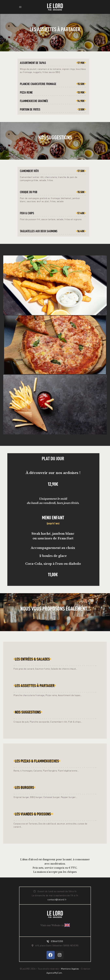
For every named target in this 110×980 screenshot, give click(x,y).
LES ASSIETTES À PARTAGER (35, 686)
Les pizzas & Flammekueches (37, 761)
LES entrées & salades (32, 659)
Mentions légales (70, 969)
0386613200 (57, 941)
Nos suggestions (28, 712)
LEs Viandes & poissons (33, 814)
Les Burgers (24, 787)
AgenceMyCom (54, 973)
